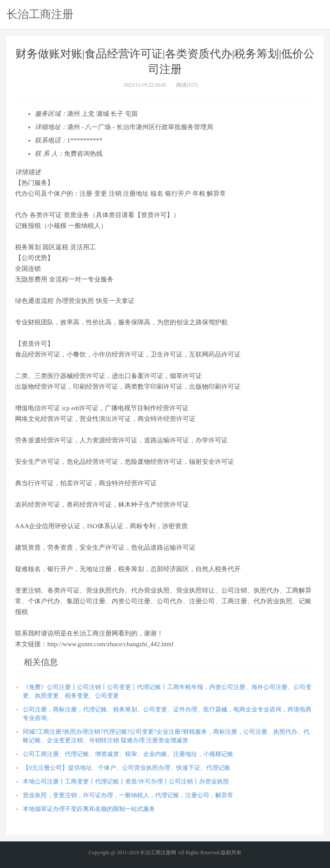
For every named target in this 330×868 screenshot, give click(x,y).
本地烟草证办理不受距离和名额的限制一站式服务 (89, 809)
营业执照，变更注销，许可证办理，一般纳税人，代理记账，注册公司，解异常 (128, 795)
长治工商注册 (40, 14)
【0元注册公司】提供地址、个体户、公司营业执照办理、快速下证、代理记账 (127, 768)
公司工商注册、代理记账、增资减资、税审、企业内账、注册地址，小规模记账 (128, 754)
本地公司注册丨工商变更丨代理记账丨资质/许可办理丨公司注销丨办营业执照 (126, 782)
